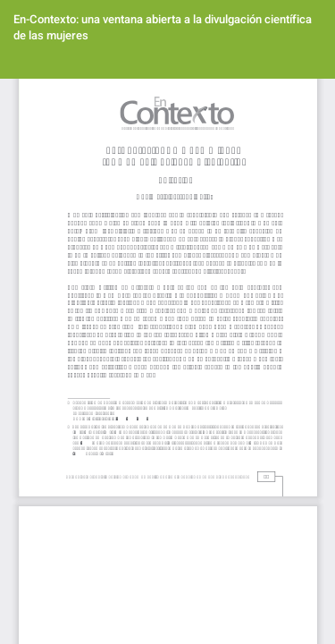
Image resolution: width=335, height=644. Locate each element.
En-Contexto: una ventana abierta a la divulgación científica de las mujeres (163, 27)
